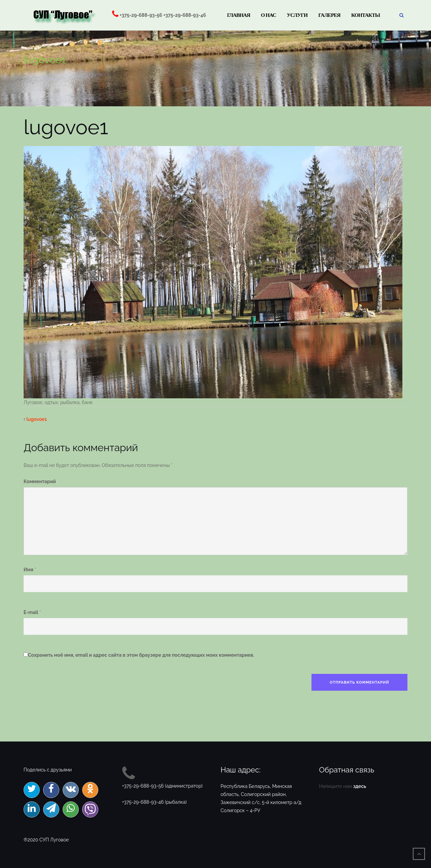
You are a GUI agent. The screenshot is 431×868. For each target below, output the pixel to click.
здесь (360, 786)
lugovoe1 (37, 419)
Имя (28, 570)
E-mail (31, 612)
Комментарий (40, 481)
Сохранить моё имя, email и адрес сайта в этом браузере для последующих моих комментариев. (141, 655)
